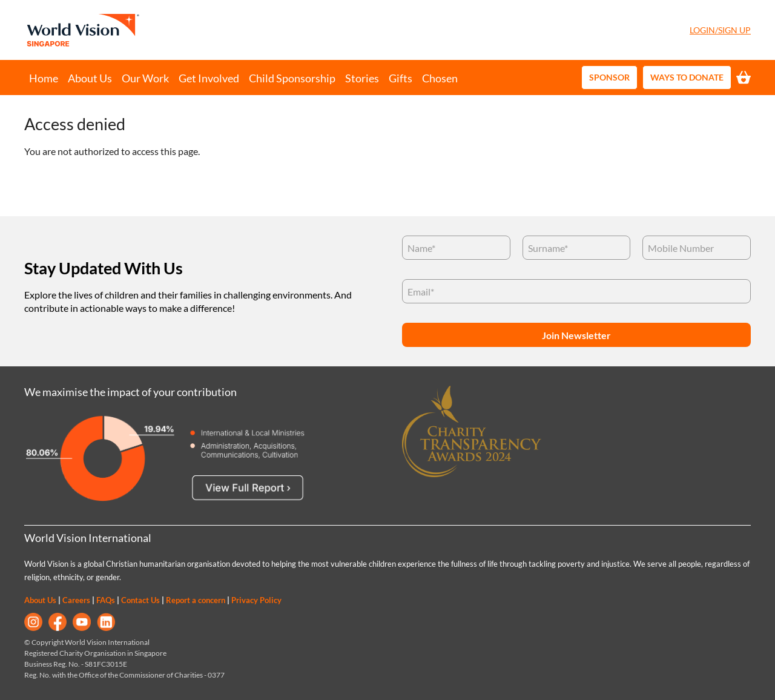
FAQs (106, 600)
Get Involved (209, 78)
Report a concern (196, 600)
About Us (90, 78)
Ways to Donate (687, 77)
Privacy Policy (256, 600)
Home (44, 78)
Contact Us (140, 600)
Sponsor (609, 77)
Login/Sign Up (720, 30)
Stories (362, 78)
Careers (76, 600)
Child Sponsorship (292, 78)
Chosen (440, 78)
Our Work (145, 78)
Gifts (401, 78)
